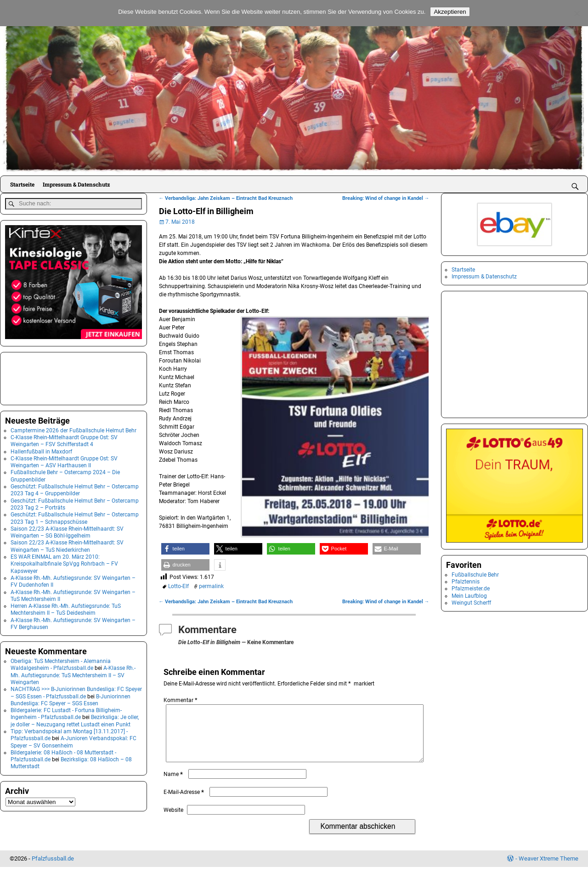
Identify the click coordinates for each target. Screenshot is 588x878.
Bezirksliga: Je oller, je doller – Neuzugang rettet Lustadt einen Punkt (75, 719)
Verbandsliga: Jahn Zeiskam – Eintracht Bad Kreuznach (226, 198)
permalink (211, 586)
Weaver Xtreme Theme (548, 870)
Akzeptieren (450, 12)
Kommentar (181, 700)
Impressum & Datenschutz (76, 184)
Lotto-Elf (178, 586)
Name (174, 785)
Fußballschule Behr (475, 575)
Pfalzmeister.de (471, 589)
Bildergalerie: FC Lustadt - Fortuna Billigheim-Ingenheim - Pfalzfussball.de (66, 712)
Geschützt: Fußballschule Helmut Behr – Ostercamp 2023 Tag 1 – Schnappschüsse (75, 517)
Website (173, 821)
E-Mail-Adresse (185, 803)
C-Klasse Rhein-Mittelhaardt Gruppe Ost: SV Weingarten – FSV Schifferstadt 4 (64, 439)
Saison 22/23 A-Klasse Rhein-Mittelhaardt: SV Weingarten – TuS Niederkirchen (67, 545)
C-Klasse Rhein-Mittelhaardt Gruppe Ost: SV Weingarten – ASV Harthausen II (64, 460)
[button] (185, 549)
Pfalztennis (466, 582)
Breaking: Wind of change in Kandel (386, 198)
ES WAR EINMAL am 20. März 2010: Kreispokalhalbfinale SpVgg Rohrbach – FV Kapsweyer (64, 562)
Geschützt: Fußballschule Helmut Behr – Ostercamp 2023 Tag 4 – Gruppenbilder (75, 488)
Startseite (22, 184)
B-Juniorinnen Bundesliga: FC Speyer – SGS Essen (71, 698)
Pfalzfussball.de (53, 870)
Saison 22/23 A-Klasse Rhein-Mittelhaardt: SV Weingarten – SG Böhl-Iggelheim (67, 530)
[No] (577, 13)
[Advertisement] (51, 376)
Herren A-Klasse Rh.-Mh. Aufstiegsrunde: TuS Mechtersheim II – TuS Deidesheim (66, 608)
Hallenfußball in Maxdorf (41, 450)
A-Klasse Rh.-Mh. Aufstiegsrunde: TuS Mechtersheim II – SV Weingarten (73, 674)
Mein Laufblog (469, 596)
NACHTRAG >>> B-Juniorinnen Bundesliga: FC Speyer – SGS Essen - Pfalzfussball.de (76, 691)
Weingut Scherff (471, 603)
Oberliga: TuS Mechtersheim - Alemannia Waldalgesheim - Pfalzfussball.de (61, 663)
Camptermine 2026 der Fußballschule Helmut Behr (73, 429)
